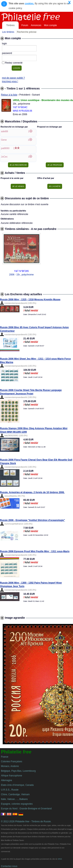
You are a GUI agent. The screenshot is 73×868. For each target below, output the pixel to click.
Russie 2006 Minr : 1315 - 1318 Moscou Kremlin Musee (30, 300)
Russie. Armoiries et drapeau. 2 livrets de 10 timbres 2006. (32, 492)
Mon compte (50, 25)
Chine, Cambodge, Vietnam (15, 794)
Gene (4, 140)
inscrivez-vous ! (10, 81)
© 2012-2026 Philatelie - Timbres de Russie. (26, 822)
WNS (60, 859)
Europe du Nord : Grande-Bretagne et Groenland (26, 809)
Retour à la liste (9, 95)
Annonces (36, 25)
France (5, 757)
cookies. (29, 4)
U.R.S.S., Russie (10, 790)
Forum (25, 25)
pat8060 (5, 148)
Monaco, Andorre (10, 766)
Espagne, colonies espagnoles (17, 804)
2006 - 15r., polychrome (21, 275)
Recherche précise (27, 32)
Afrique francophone (11, 776)
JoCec (4, 157)
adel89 (4, 131)
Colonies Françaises (12, 761)
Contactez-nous (9, 866)
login (4, 44)
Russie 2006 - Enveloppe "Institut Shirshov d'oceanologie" (33, 520)
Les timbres (8, 32)
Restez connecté (14, 63)
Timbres (10, 25)
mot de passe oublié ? (13, 78)
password (7, 53)
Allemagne (7, 780)
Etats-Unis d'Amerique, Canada (17, 785)
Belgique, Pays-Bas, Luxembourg (18, 771)
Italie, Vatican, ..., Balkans (14, 799)
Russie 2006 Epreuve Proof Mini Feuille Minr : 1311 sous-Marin (35, 551)
